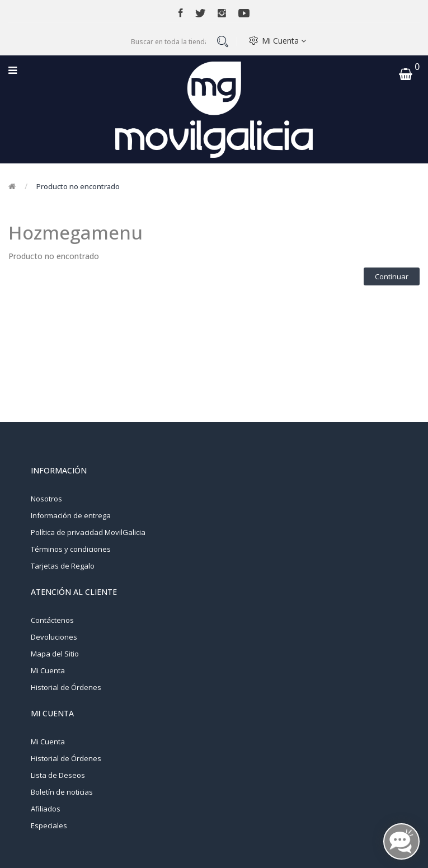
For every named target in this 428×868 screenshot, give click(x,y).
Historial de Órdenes (66, 687)
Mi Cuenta (284, 41)
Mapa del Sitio (55, 654)
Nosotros (46, 499)
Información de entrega (71, 515)
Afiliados (46, 809)
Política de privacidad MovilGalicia (88, 532)
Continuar (392, 276)
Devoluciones (54, 637)
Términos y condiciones (71, 549)
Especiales (49, 825)
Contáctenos (52, 620)
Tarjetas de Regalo (63, 566)
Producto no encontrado (78, 186)
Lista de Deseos (58, 775)
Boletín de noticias (62, 792)
